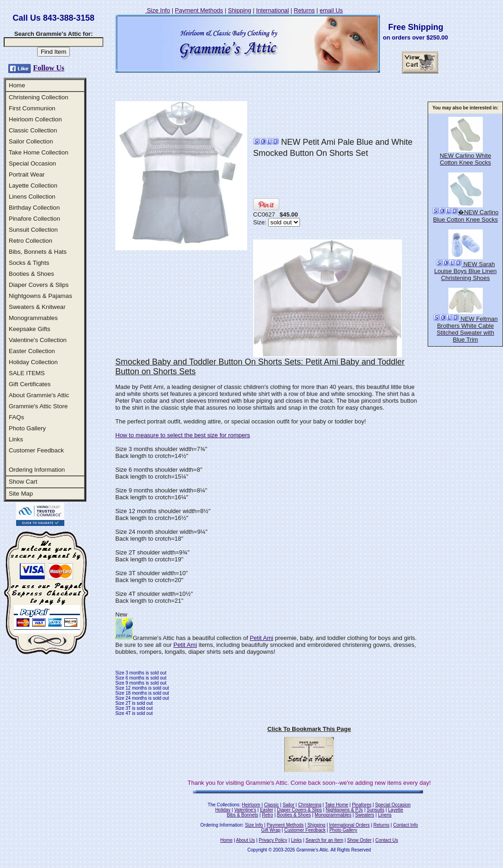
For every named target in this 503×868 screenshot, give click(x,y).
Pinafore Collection (34, 219)
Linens (385, 815)
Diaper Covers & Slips (39, 285)
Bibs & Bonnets (243, 815)
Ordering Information (37, 470)
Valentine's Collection (38, 340)
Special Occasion (32, 163)
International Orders (349, 825)
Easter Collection (32, 351)
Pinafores (362, 805)
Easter (267, 810)
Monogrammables (33, 318)
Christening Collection (39, 97)
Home (17, 85)
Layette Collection (33, 186)
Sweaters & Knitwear (37, 307)
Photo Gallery (27, 428)
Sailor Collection (31, 141)
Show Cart (23, 482)
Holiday (223, 810)
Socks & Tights (29, 263)
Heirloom (251, 805)
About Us (246, 840)
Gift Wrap (271, 830)
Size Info (158, 10)
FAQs (16, 417)
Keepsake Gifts (29, 329)
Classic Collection (33, 130)
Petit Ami (262, 638)
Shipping (240, 10)
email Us (331, 10)
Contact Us (387, 840)
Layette (396, 810)
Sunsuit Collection (33, 230)
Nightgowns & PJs (344, 810)
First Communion (32, 108)
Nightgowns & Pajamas (40, 296)
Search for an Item (324, 840)
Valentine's (245, 810)
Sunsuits (375, 810)
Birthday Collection (34, 208)
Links (16, 439)
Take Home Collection (39, 152)
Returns (305, 10)
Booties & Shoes (31, 274)
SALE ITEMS (27, 373)
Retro (267, 815)
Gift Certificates (30, 384)
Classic (271, 805)
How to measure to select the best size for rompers (183, 435)
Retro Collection (31, 241)
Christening (310, 805)
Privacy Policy (273, 840)
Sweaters (365, 815)
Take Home (336, 805)
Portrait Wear (27, 174)
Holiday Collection (33, 362)
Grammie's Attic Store (38, 406)
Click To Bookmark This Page (309, 729)
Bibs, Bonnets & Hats (38, 252)
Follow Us (49, 68)
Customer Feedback (36, 450)
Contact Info (406, 825)
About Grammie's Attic (39, 395)
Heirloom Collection (35, 119)
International (272, 10)
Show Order (359, 840)
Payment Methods (199, 10)
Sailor (288, 805)
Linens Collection (32, 197)
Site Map (21, 494)
